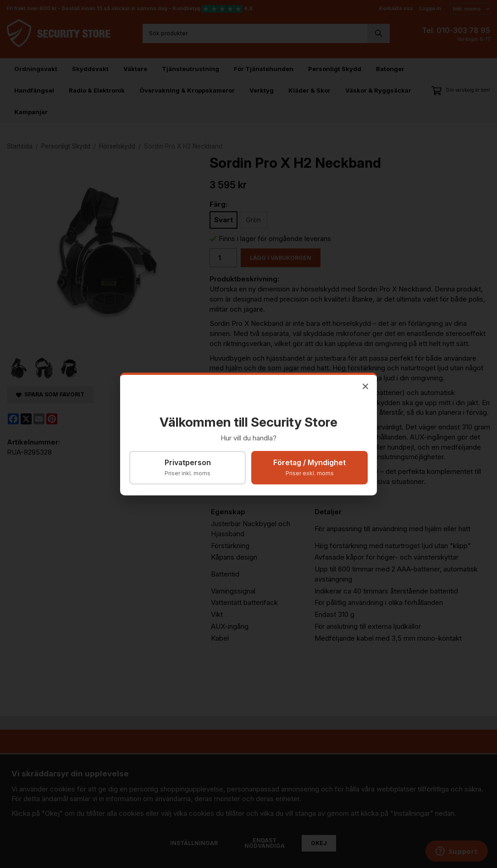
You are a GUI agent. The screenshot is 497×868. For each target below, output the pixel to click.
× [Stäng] (365, 385)
